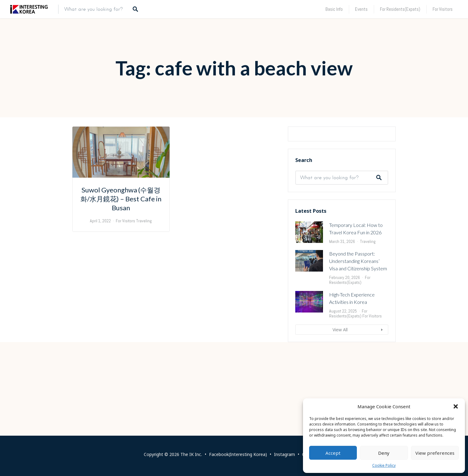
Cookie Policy (384, 465)
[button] (456, 406)
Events (361, 9)
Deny (384, 453)
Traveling (368, 317)
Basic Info (334, 9)
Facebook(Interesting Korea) (238, 454)
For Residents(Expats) (400, 9)
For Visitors (443, 9)
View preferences (435, 453)
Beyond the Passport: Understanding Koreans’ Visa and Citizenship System (358, 336)
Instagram (284, 454)
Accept (333, 453)
